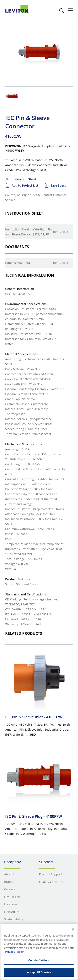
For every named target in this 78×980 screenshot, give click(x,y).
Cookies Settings (39, 960)
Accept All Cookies (39, 972)
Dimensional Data (18, 263)
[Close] (73, 929)
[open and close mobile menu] (71, 11)
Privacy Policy (14, 952)
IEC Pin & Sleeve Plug (34, 816)
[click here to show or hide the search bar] (62, 11)
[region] (39, 952)
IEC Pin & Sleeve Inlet (34, 717)
